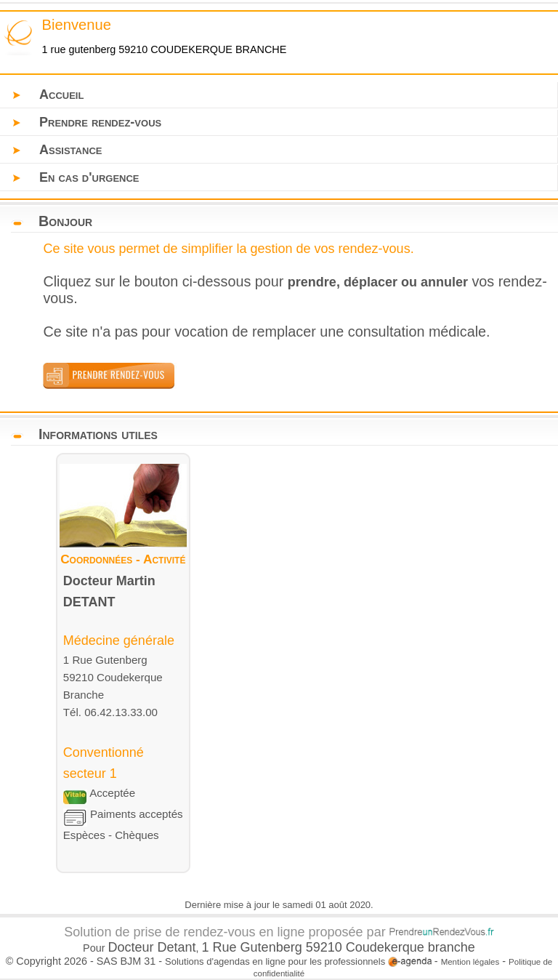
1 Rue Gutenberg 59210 (274, 947)
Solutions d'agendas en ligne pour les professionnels (298, 961)
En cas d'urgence (89, 177)
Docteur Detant (152, 947)
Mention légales (470, 962)
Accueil (61, 95)
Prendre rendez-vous (100, 122)
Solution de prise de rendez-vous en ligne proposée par (279, 932)
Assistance (70, 150)
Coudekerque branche (411, 947)
